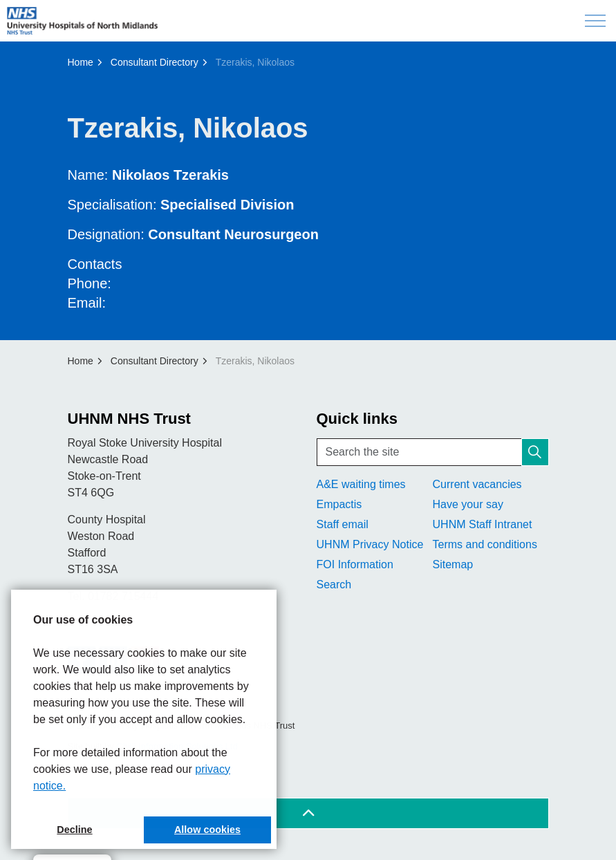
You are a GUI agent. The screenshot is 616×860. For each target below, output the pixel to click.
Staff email (343, 524)
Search (334, 585)
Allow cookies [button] (207, 830)
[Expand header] (595, 21)
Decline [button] (74, 830)
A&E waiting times (361, 484)
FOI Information (355, 564)
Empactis (339, 504)
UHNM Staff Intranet (483, 524)
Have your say (468, 504)
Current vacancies (477, 484)
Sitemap (453, 564)
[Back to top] (308, 813)
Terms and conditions (485, 544)
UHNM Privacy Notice (370, 544)
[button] (535, 452)
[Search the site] (433, 452)
